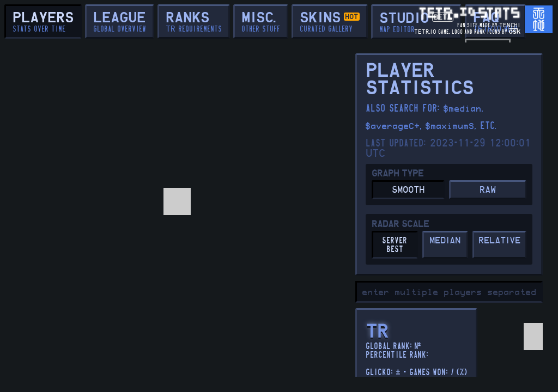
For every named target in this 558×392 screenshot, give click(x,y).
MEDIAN (445, 241)
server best (395, 245)
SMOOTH (408, 190)
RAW (488, 190)
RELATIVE (499, 241)
